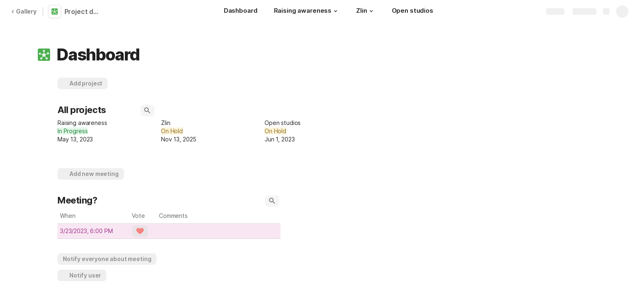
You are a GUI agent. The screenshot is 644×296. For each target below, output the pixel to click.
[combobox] (108, 131)
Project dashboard (83, 12)
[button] (336, 11)
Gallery (24, 11)
